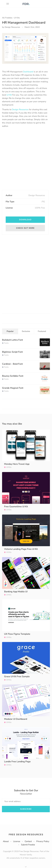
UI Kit (9, 95)
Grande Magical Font (13, 388)
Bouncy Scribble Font (13, 376)
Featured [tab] (42, 331)
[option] (25, 48)
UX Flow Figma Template (17, 634)
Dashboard (28, 72)
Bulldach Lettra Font (12, 340)
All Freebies (7, 18)
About (6, 841)
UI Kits (17, 18)
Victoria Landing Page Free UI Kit (21, 549)
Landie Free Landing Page (17, 762)
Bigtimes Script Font (12, 352)
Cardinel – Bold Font (12, 364)
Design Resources (20, 109)
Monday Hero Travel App (17, 464)
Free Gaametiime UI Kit (16, 507)
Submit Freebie (28, 845)
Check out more (25, 228)
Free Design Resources (26, 835)
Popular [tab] (10, 331)
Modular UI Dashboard (16, 719)
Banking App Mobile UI (16, 592)
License (17, 841)
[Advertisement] (26, 159)
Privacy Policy (43, 841)
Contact (28, 841)
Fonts (6, 343)
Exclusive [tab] (26, 331)
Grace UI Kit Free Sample (17, 677)
